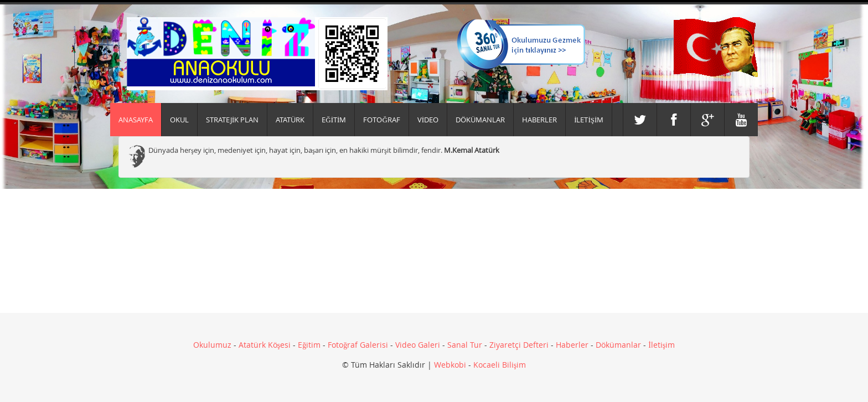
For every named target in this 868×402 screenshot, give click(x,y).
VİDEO (428, 120)
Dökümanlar (618, 345)
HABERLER (539, 120)
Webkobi (450, 365)
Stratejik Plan (232, 120)
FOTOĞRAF (381, 120)
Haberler (572, 345)
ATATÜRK (290, 120)
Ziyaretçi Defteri (519, 345)
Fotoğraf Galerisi (358, 345)
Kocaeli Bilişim (500, 365)
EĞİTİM (334, 120)
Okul (179, 120)
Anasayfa (136, 120)
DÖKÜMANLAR (480, 120)
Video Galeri (418, 345)
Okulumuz (212, 345)
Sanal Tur (465, 345)
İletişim (662, 345)
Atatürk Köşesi (265, 345)
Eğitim (309, 345)
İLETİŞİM (589, 120)
